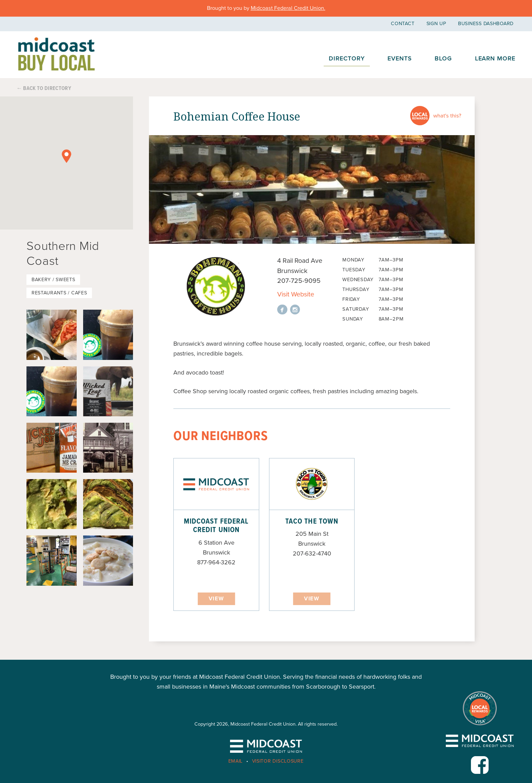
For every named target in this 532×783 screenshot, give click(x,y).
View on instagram (295, 310)
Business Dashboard (486, 24)
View (216, 599)
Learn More (495, 58)
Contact (403, 24)
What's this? (447, 116)
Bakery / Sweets (53, 280)
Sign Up (436, 24)
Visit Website (296, 294)
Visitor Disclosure (278, 761)
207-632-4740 (312, 553)
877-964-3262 (216, 562)
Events (400, 58)
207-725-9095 (299, 281)
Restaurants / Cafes (59, 293)
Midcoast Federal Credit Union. (288, 8)
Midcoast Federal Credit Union (216, 526)
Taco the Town (312, 522)
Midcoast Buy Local (56, 54)
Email (236, 761)
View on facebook (282, 310)
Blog (443, 58)
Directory (347, 58)
